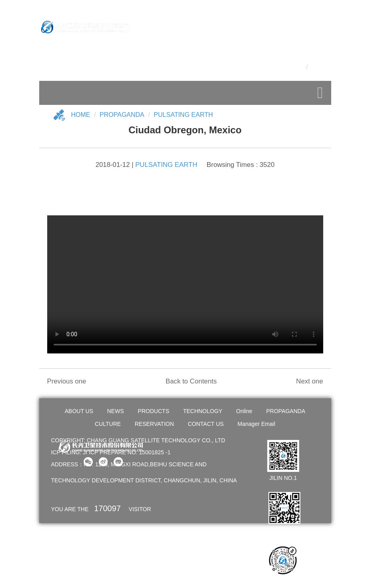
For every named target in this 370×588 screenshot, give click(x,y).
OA (321, 53)
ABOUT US (79, 411)
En (314, 67)
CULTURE (108, 424)
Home (81, 115)
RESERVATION (154, 424)
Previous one (67, 381)
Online (244, 411)
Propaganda (122, 115)
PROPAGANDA (286, 411)
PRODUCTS (153, 411)
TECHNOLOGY (203, 411)
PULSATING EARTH (183, 115)
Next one (309, 381)
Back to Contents (191, 381)
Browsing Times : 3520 (241, 165)
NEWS (116, 411)
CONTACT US (206, 424)
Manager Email (256, 424)
